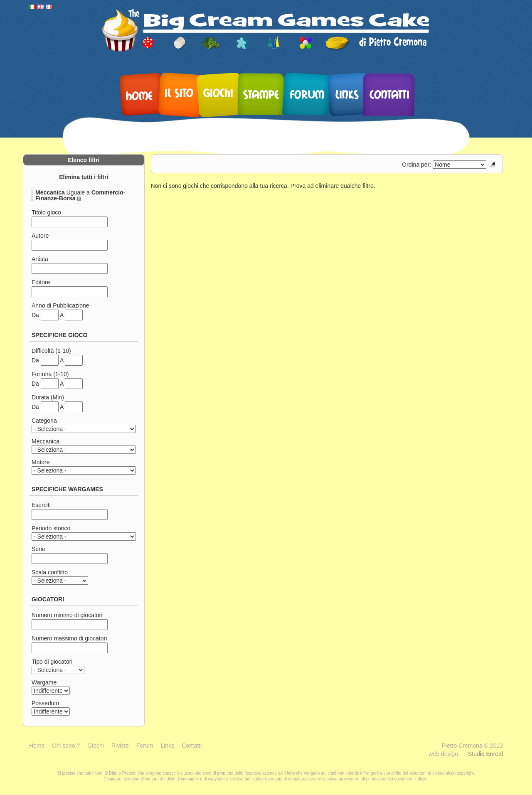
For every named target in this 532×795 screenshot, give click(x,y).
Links (347, 94)
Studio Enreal (485, 754)
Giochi (218, 92)
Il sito (179, 92)
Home (139, 95)
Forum (307, 94)
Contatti (389, 94)
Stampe (261, 94)
